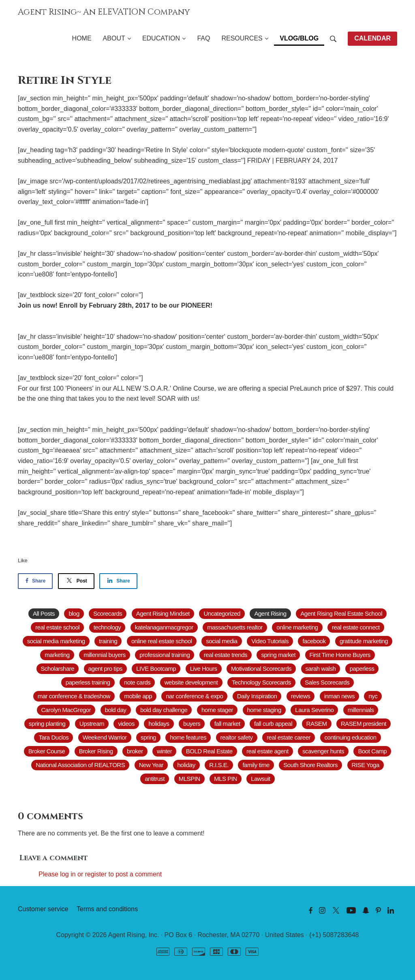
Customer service (43, 909)
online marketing (297, 627)
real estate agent (267, 751)
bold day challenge (164, 710)
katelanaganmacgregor (164, 627)
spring (148, 737)
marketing (57, 655)
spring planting (47, 724)
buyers (192, 724)
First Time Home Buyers (340, 655)
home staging (264, 710)
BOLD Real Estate (209, 751)
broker (135, 751)
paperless (362, 669)
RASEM (317, 724)
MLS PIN (226, 779)
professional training (165, 655)
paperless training (88, 682)
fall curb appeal (273, 724)
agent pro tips (105, 669)
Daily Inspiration (257, 696)
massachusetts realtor (235, 627)
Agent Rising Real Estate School (341, 613)
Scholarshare (58, 669)
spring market (278, 655)
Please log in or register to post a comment (100, 874)
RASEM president (364, 724)
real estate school (57, 627)
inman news (339, 696)
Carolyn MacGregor (66, 710)
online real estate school (162, 641)
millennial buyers (105, 655)
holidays (159, 724)
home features (188, 737)
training (108, 641)
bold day (116, 710)
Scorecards (108, 613)
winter (164, 751)
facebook (314, 641)
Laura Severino (314, 710)
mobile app (138, 696)
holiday (186, 765)
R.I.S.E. (219, 765)
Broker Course (47, 751)
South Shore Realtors (310, 765)
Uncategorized (222, 613)
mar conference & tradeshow (74, 696)
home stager (217, 710)
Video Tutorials (270, 641)
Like (23, 560)
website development (191, 682)
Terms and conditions (107, 909)
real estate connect (356, 627)
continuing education (351, 737)
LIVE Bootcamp (156, 669)
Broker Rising (96, 751)
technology (107, 627)
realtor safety (237, 737)
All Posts (44, 613)
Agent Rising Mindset (163, 613)
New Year (151, 765)
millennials (361, 710)
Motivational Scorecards (261, 669)
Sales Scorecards (327, 682)
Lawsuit (261, 779)
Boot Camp (372, 751)
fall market (227, 724)
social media (222, 641)
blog (74, 613)
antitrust (155, 779)
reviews (301, 696)
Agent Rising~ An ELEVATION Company (104, 12)
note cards (137, 682)
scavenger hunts (323, 751)
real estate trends (226, 655)
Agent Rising (270, 613)
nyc (373, 696)
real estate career (289, 737)
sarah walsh (321, 669)
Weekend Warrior (105, 737)
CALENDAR (372, 38)
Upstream (92, 724)
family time (256, 765)
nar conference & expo (194, 696)
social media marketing (56, 641)
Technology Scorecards (261, 682)
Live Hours (204, 669)
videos (126, 724)
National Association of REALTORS (80, 765)
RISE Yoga (366, 765)
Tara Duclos (53, 737)
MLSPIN (189, 779)
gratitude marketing (364, 641)
